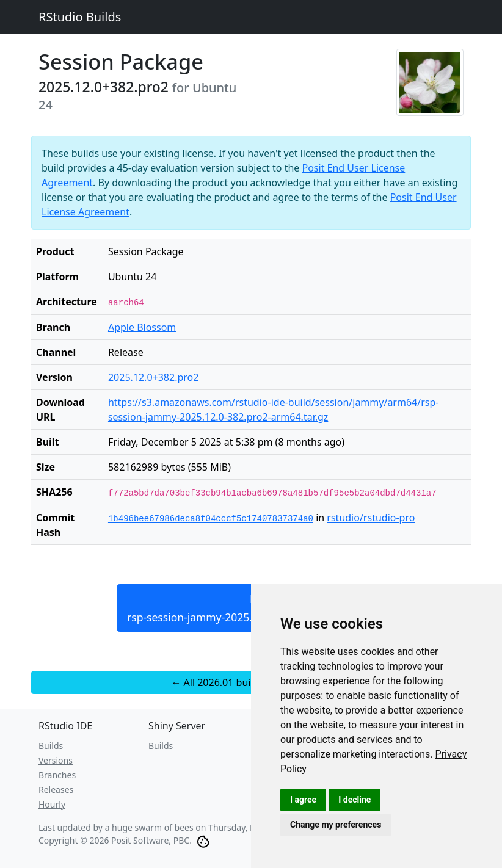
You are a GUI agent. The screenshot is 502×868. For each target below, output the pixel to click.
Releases (56, 790)
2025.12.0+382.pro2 (154, 377)
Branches (57, 775)
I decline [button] (355, 800)
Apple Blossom (142, 327)
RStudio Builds (80, 17)
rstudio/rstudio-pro (371, 518)
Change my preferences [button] (336, 825)
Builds (51, 746)
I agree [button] (303, 800)
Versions (56, 760)
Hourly (52, 804)
